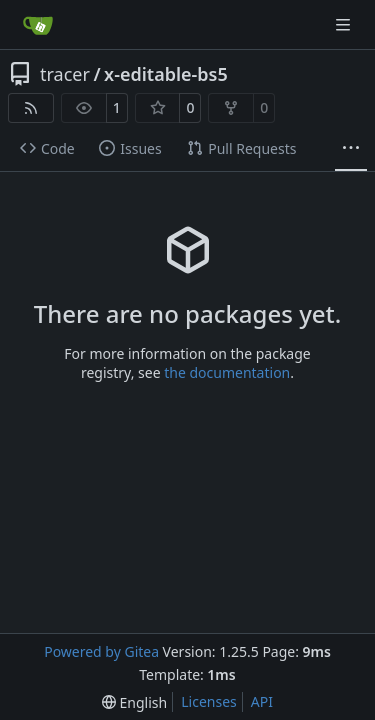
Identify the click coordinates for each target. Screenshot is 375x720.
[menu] (134, 702)
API (262, 701)
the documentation (227, 372)
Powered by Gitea (101, 651)
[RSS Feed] (31, 108)
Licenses (209, 701)
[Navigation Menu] (345, 24)
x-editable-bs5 (166, 74)
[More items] (351, 149)
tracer (65, 74)
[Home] (38, 25)
